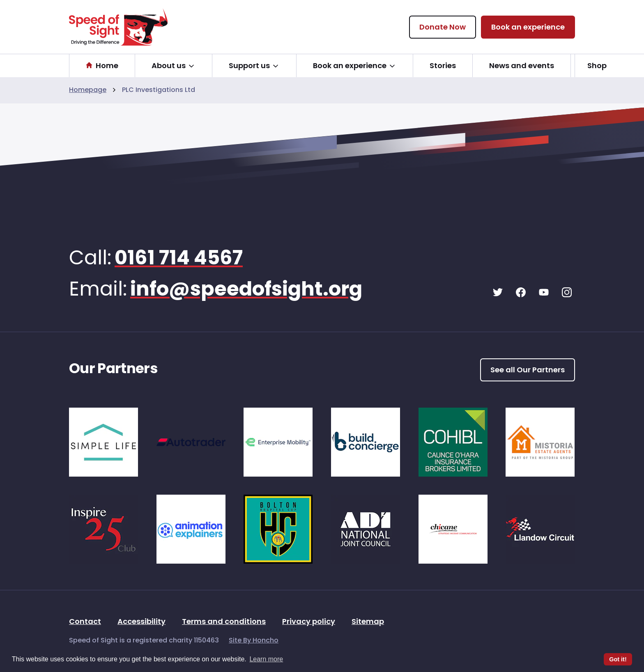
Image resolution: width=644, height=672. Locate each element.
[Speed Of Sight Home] (118, 27)
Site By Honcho (254, 641)
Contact (85, 622)
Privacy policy (309, 622)
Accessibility (141, 622)
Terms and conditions (224, 622)
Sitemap (368, 622)
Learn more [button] (266, 659)
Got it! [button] (618, 659)
